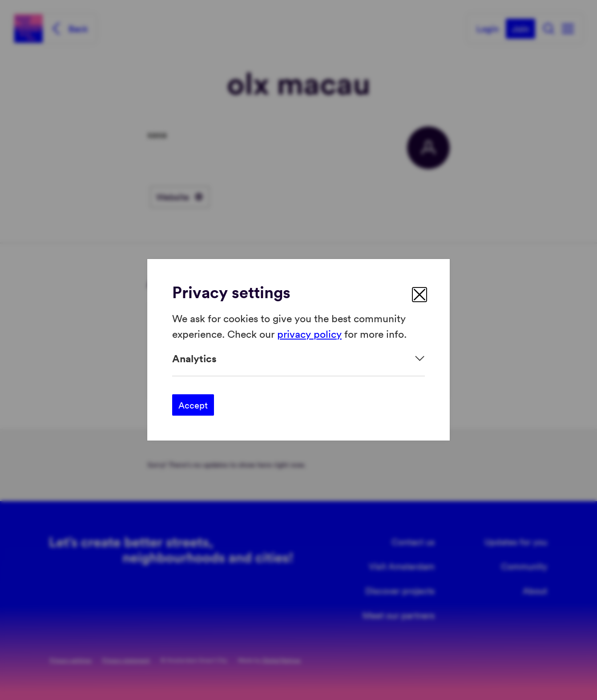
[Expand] (298, 358)
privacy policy (309, 334)
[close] (420, 295)
